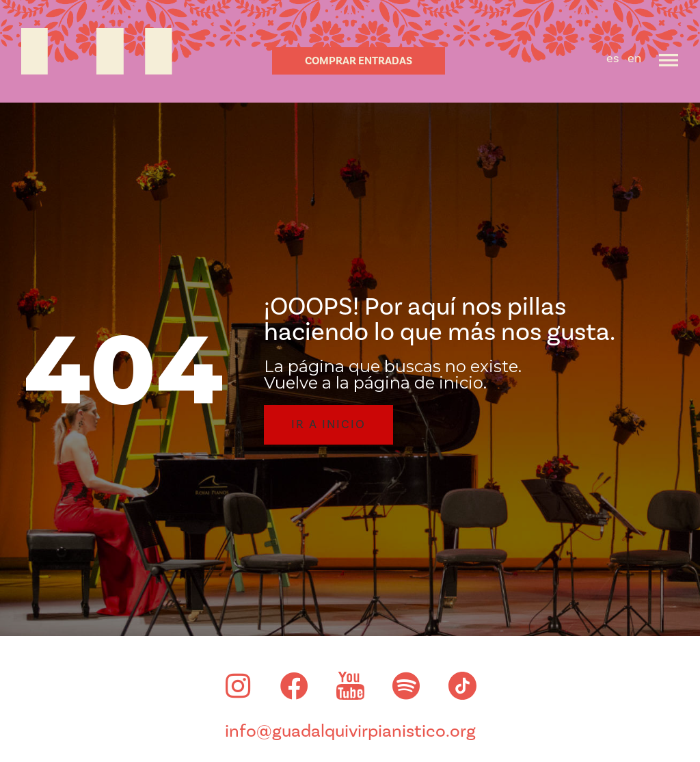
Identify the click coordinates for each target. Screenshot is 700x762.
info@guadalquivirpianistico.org (350, 731)
